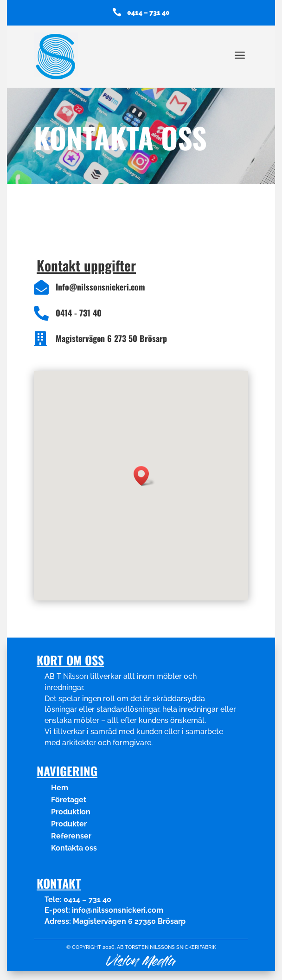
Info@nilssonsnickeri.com (100, 287)
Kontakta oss (74, 848)
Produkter (69, 824)
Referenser (71, 836)
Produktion (71, 812)
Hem (60, 788)
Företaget (69, 800)
